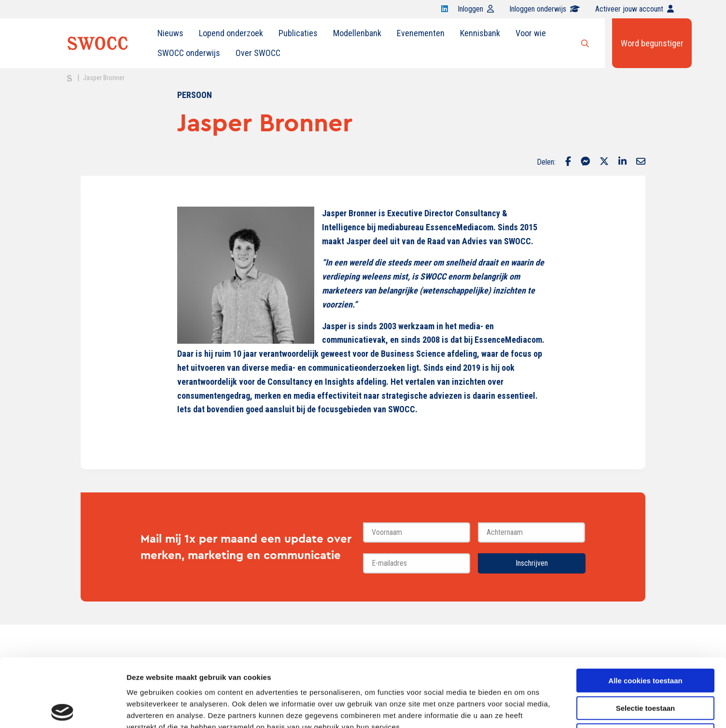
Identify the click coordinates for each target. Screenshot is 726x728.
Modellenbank (357, 33)
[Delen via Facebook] (568, 162)
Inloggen (476, 9)
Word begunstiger (652, 43)
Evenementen (421, 33)
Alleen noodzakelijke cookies (645, 667)
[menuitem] (170, 33)
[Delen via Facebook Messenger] (585, 162)
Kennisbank (480, 33)
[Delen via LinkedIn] (622, 162)
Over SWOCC (258, 53)
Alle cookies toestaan (645, 612)
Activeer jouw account (635, 9)
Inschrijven (532, 563)
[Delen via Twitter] (604, 162)
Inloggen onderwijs (544, 9)
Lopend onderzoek (231, 33)
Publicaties (298, 33)
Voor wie (531, 33)
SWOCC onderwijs (189, 53)
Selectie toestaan (646, 640)
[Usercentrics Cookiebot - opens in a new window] (63, 709)
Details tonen (522, 709)
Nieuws (170, 33)
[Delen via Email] (641, 162)
